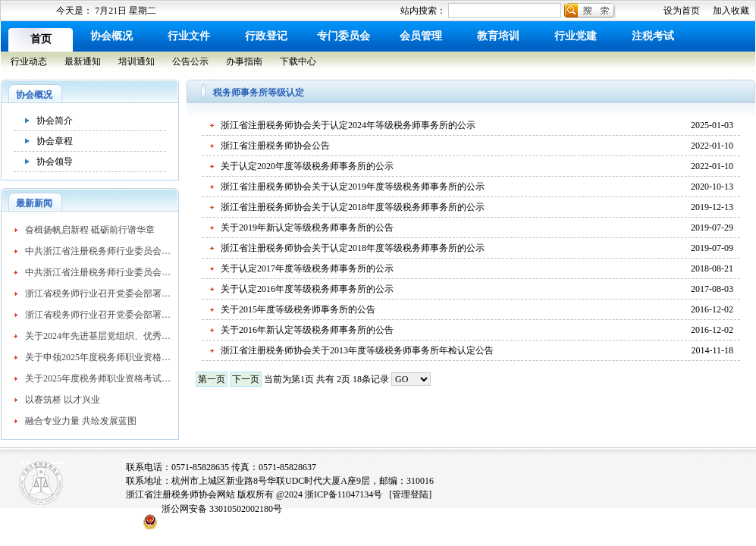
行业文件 (189, 36)
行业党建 (576, 36)
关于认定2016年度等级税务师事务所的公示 (307, 289)
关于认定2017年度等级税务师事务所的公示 (307, 268)
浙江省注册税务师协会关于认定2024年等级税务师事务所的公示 (348, 125)
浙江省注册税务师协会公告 (275, 146)
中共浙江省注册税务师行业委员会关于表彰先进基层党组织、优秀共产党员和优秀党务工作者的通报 (98, 251)
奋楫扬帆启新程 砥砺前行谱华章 (90, 230)
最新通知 (83, 61)
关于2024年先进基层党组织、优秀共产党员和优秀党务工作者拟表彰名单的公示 (98, 336)
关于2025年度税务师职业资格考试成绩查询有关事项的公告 (98, 378)
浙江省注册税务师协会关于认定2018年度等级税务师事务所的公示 (353, 207)
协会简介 (55, 121)
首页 (41, 39)
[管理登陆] (410, 494)
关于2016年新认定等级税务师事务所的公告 (307, 330)
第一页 (212, 379)
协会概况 (111, 36)
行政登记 (266, 36)
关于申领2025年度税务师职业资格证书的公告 (98, 357)
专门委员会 (343, 36)
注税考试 (653, 36)
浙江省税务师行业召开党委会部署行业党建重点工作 (98, 293)
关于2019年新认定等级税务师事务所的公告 (307, 227)
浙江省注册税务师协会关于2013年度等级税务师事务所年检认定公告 (357, 350)
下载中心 (298, 61)
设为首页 (682, 11)
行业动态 (29, 61)
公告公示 (190, 61)
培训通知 (136, 61)
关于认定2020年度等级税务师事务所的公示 (307, 166)
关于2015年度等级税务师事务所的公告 (298, 309)
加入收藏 (731, 11)
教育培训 (498, 36)
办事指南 (244, 61)
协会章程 (55, 141)
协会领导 (55, 162)
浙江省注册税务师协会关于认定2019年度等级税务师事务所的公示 (353, 187)
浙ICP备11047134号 (343, 494)
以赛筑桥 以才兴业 (63, 400)
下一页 (246, 379)
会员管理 (421, 36)
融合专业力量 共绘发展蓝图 (81, 421)
